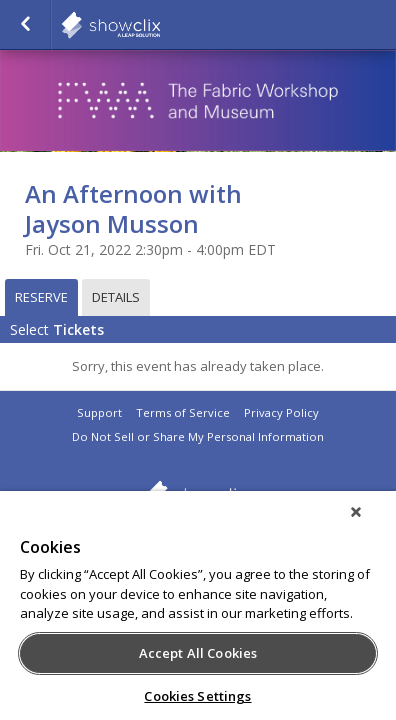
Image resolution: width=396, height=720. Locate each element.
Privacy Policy (281, 412)
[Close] (370, 525)
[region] (198, 612)
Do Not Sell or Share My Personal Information (198, 436)
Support (99, 412)
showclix (160, 25)
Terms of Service (183, 412)
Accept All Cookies (198, 653)
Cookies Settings (197, 696)
